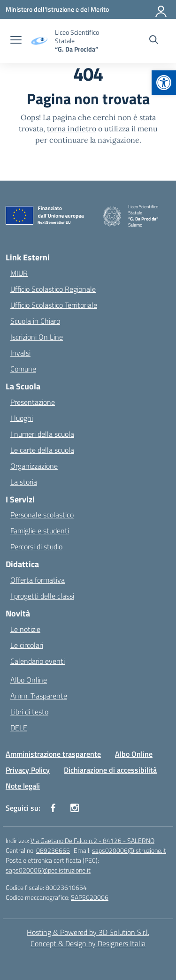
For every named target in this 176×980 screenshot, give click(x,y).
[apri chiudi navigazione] (16, 41)
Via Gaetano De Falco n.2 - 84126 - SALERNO (92, 840)
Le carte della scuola (42, 450)
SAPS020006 (90, 897)
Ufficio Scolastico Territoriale (54, 305)
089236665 (53, 850)
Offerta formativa (38, 580)
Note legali (23, 786)
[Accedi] (161, 9)
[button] (164, 83)
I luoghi (22, 418)
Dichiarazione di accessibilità (110, 770)
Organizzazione (34, 466)
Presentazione (33, 402)
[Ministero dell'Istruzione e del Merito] (57, 9)
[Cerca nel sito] (154, 41)
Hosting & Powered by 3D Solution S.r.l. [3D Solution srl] (88, 932)
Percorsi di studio (36, 547)
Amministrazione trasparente (53, 754)
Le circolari (27, 645)
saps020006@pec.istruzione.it (48, 870)
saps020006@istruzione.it (129, 850)
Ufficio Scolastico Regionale (53, 289)
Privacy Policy (28, 770)
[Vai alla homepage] (84, 41)
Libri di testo (29, 712)
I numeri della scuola (42, 434)
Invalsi (20, 353)
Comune (23, 369)
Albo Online (29, 680)
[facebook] (53, 808)
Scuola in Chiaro (35, 321)
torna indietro (72, 129)
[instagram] (75, 808)
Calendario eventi (38, 661)
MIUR (19, 273)
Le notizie (25, 629)
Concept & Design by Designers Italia (88, 943)
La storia (24, 482)
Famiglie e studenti (40, 531)
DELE (19, 728)
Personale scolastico (42, 515)
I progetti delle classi (42, 596)
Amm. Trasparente (39, 696)
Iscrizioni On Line (37, 337)
